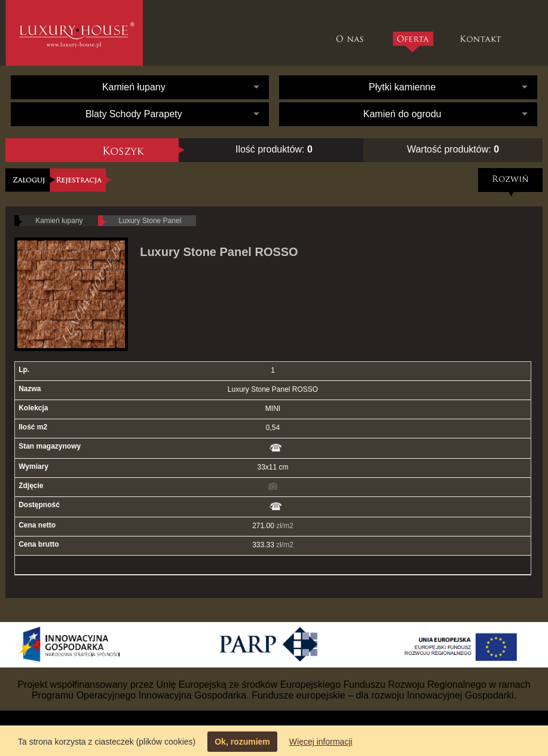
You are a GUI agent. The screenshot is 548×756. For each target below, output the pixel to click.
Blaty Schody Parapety (134, 114)
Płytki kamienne (402, 87)
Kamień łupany (134, 87)
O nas (353, 33)
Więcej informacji (321, 742)
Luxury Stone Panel (150, 221)
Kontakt (482, 33)
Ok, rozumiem (242, 742)
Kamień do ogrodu (402, 114)
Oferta (413, 42)
